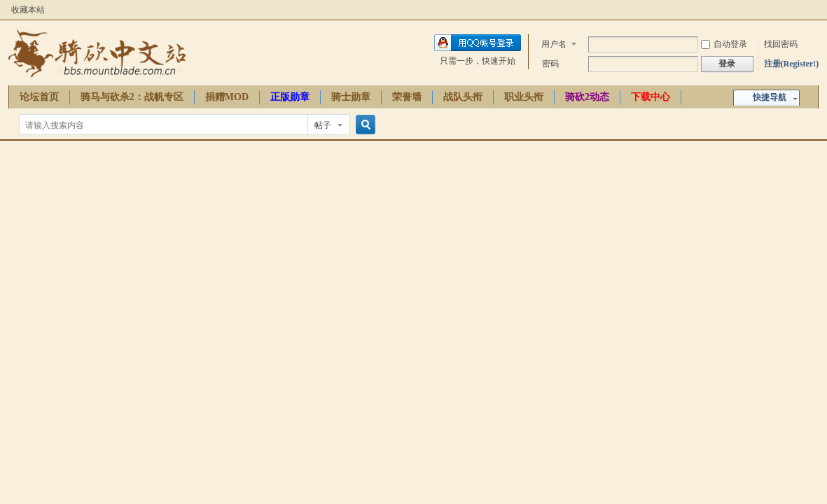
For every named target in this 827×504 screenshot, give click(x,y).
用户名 (554, 44)
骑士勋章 (351, 97)
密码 (550, 64)
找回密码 (781, 44)
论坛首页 (39, 97)
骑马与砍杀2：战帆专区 (132, 97)
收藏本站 (28, 10)
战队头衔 (463, 97)
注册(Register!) (792, 64)
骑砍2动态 (587, 97)
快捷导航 (770, 97)
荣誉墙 (407, 97)
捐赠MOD (227, 97)
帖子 (323, 125)
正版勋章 (290, 97)
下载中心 (651, 97)
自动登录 (724, 44)
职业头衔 (524, 97)
